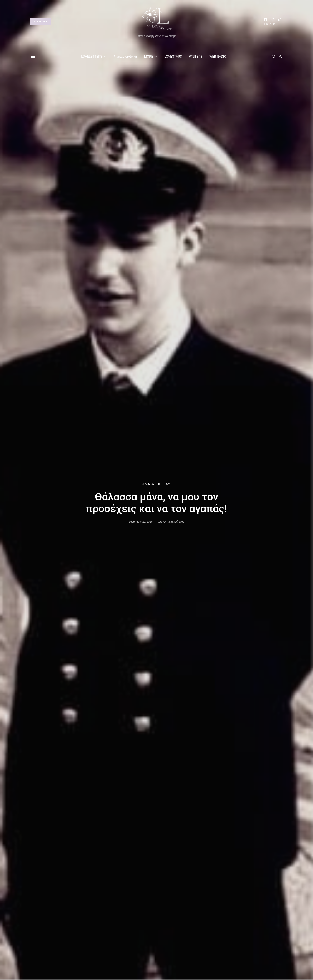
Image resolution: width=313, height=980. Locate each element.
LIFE (159, 484)
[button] (281, 57)
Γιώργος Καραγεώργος (171, 522)
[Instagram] (273, 22)
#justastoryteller (125, 57)
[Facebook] (266, 22)
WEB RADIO (218, 57)
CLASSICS (148, 484)
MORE (149, 57)
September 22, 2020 (141, 522)
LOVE (168, 484)
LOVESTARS (173, 57)
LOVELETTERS (92, 57)
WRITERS (196, 57)
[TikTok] (280, 22)
